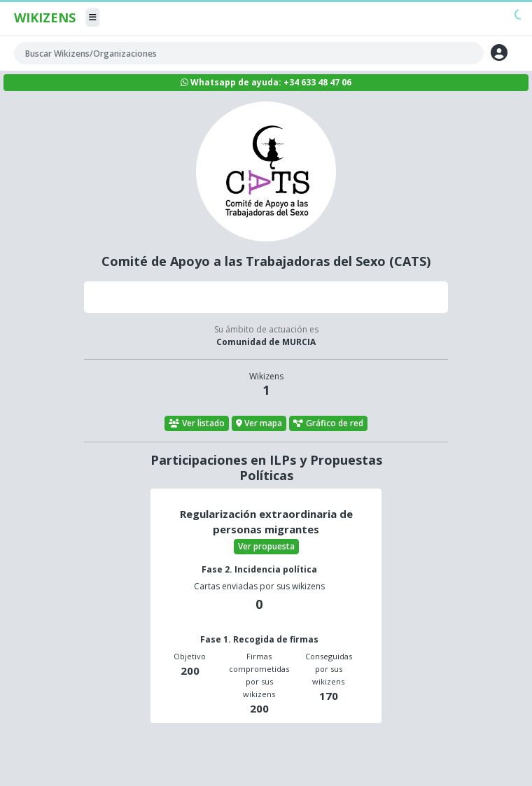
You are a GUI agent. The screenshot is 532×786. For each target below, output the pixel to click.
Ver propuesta (266, 546)
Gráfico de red (328, 423)
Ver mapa (259, 423)
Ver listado (197, 423)
